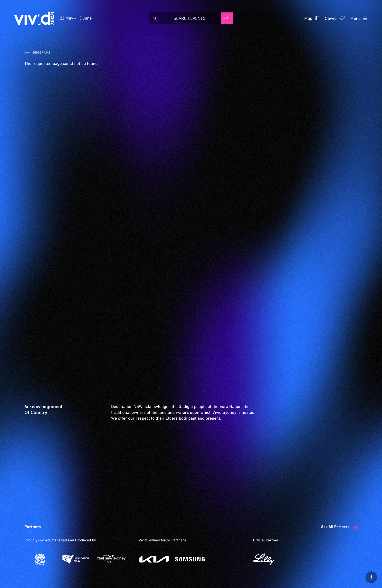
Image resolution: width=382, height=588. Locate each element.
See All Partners (335, 527)
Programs (37, 53)
